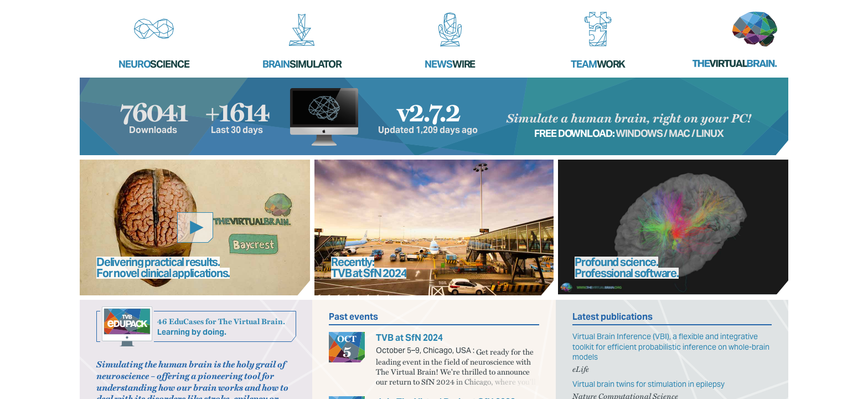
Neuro (154, 64)
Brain (302, 64)
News (450, 64)
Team (598, 64)
